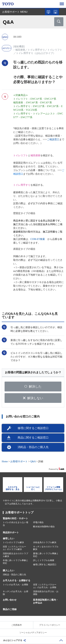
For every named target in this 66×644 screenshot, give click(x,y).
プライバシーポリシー (50, 625)
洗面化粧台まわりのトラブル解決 (15, 555)
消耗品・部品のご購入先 (33, 447)
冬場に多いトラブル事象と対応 (15, 562)
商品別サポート (11, 532)
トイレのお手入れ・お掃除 (15, 585)
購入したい (9, 570)
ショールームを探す (55, 12)
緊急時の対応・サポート (15, 518)
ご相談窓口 (53, 139)
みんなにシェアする (13, 640)
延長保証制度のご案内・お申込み (46, 601)
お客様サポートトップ (19, 512)
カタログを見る (48, 12)
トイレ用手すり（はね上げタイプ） (36, 53)
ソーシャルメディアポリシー (33, 633)
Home (5, 461)
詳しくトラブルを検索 (44, 560)
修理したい (9, 538)
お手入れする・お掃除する (17, 580)
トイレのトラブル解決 (13, 542)
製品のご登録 (10, 609)
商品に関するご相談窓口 (33, 438)
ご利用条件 (17, 625)
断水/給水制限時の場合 (44, 527)
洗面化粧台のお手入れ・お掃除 (46, 593)
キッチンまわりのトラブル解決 (46, 548)
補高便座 (20, 50)
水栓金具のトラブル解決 (45, 542)
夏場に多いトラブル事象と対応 (46, 555)
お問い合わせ (10, 600)
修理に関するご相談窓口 (33, 428)
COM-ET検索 (38, 239)
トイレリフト (55, 50)
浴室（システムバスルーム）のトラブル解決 (14, 548)
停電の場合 (38, 522)
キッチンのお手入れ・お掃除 (15, 593)
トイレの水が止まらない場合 (15, 524)
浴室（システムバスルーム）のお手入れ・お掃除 (45, 586)
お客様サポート (19, 461)
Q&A (33, 461)
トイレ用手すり (36, 50)
